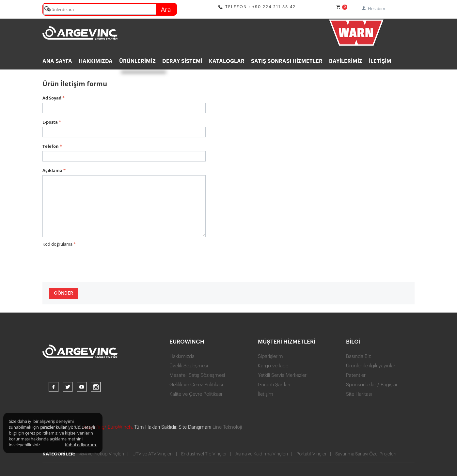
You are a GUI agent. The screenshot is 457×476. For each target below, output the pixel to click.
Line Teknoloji (227, 427)
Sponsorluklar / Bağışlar (372, 385)
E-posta (50, 122)
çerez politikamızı (42, 433)
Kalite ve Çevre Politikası (196, 394)
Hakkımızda (96, 61)
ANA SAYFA (57, 61)
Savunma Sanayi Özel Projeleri (366, 454)
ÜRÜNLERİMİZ (137, 61)
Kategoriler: (59, 454)
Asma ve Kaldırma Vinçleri (262, 454)
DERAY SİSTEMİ (182, 61)
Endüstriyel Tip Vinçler (204, 454)
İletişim (380, 61)
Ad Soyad (52, 98)
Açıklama (52, 170)
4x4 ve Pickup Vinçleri (102, 454)
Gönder (63, 293)
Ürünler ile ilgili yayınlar (371, 366)
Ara (166, 9)
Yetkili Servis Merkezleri (283, 375)
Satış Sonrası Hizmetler (287, 61)
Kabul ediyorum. (81, 445)
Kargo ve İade (273, 366)
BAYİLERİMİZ (346, 61)
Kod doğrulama (57, 244)
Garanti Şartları (274, 385)
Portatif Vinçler (312, 454)
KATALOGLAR (227, 61)
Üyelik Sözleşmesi (189, 366)
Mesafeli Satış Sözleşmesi (197, 375)
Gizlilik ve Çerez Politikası (196, 385)
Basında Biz (358, 356)
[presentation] (92, 261)
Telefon (51, 146)
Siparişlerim (270, 356)
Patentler (356, 375)
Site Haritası (359, 394)
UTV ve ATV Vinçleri (153, 454)
